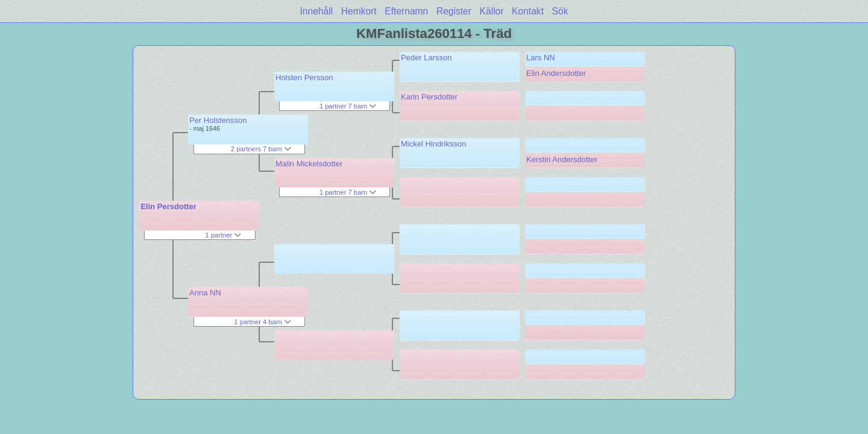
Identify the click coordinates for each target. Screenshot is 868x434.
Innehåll (317, 11)
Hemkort (359, 11)
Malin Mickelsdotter (309, 164)
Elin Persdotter (168, 206)
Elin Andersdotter (556, 73)
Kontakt (528, 11)
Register (454, 11)
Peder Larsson (426, 58)
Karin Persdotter (429, 97)
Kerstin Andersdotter (562, 159)
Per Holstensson (218, 120)
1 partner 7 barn (348, 106)
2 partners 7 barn (261, 149)
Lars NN (541, 58)
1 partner (224, 235)
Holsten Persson (304, 77)
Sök (560, 11)
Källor (492, 11)
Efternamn (406, 11)
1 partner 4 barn (262, 322)
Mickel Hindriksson (433, 144)
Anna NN (205, 293)
